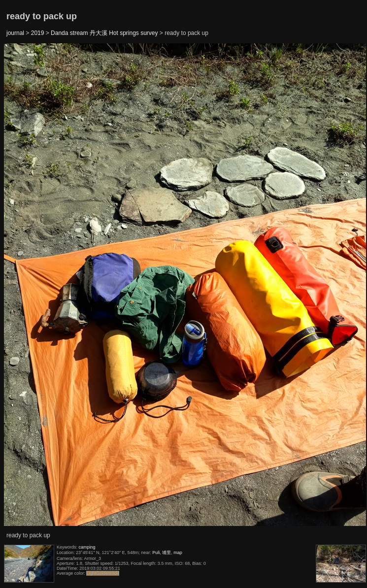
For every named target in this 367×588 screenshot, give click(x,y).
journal (15, 33)
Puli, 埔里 (162, 553)
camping (87, 547)
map (178, 553)
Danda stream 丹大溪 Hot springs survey (104, 33)
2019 (38, 33)
